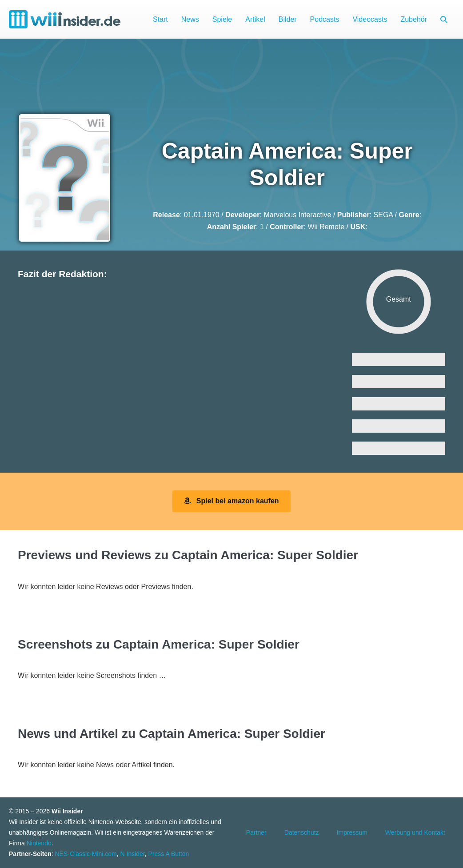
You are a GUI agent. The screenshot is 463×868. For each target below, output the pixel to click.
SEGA (383, 215)
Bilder (288, 19)
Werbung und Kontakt (415, 832)
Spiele (222, 19)
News (190, 19)
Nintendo (39, 843)
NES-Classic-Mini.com (86, 854)
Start (160, 19)
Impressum (352, 832)
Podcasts (325, 19)
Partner (256, 832)
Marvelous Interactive (297, 215)
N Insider (133, 854)
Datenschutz (302, 832)
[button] (444, 19)
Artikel (255, 19)
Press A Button (169, 854)
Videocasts (370, 19)
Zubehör (414, 19)
